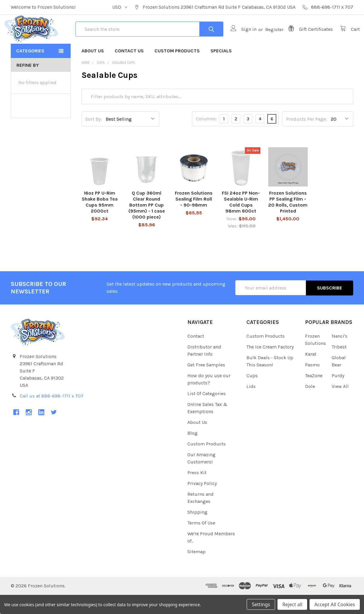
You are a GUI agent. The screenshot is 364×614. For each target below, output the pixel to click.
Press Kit (197, 492)
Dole (310, 406)
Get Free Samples (206, 384)
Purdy (338, 395)
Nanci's (340, 355)
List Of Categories (207, 413)
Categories (30, 70)
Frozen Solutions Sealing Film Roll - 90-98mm (194, 218)
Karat (311, 373)
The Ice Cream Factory (270, 366)
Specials (221, 70)
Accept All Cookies (335, 604)
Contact (196, 355)
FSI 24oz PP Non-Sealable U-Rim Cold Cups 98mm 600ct (241, 221)
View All (340, 406)
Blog (192, 452)
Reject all (292, 604)
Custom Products (177, 70)
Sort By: (94, 138)
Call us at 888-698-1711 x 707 (52, 415)
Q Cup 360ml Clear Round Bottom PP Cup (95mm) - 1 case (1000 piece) (147, 224)
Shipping (197, 532)
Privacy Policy (202, 503)
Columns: (206, 138)
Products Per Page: (307, 138)
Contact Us (129, 70)
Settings (261, 604)
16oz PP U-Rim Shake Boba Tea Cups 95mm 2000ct (100, 221)
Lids (251, 406)
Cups (252, 395)
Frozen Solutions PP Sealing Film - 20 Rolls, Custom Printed (288, 221)
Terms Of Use (201, 542)
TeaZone (314, 395)
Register (268, 39)
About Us (93, 70)
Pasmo (312, 384)
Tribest (339, 366)
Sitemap (197, 571)
